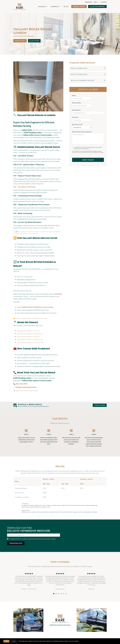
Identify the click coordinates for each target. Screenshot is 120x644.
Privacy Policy (101, 152)
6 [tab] (66, 594)
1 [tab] (54, 594)
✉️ (25, 387)
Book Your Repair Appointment (27, 390)
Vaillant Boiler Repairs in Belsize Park (30, 339)
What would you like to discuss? (82, 132)
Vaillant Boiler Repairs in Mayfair (28, 336)
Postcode (75, 117)
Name (74, 95)
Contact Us (104, 2)
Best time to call (77, 124)
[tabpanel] (29, 581)
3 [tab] (59, 594)
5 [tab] (64, 594)
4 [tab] (61, 594)
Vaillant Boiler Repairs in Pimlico (28, 331)
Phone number (77, 103)
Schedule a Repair (100, 405)
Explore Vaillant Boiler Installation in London (31, 318)
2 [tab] (56, 594)
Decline (14, 641)
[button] (43, 6)
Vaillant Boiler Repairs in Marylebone (30, 334)
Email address (76, 110)
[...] (29, 585)
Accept (6, 641)
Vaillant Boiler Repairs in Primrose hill (30, 342)
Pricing (66, 6)
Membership (88, 2)
